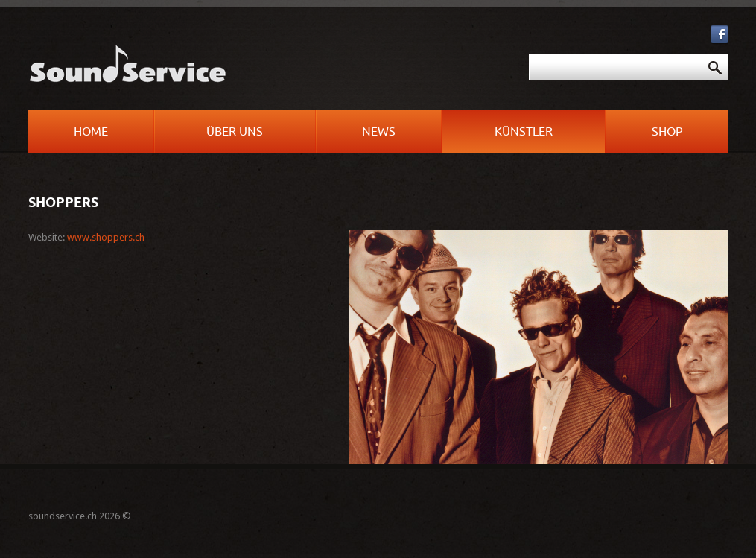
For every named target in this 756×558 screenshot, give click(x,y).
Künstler (524, 132)
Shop (667, 132)
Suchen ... (386, 55)
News (379, 132)
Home (91, 132)
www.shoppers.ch (106, 237)
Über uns (235, 132)
